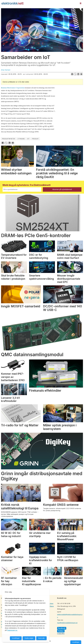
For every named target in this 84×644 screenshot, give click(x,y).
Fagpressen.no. (12, 630)
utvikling (21, 139)
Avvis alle (41, 638)
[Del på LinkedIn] (78, 74)
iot (28, 139)
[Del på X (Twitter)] (75, 74)
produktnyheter (9, 139)
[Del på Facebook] (72, 74)
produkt (35, 139)
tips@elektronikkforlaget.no (67, 623)
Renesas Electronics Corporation (13, 88)
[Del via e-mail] (81, 74)
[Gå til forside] (39, 3)
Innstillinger (76, 642)
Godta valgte (29, 638)
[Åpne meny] (81, 3)
